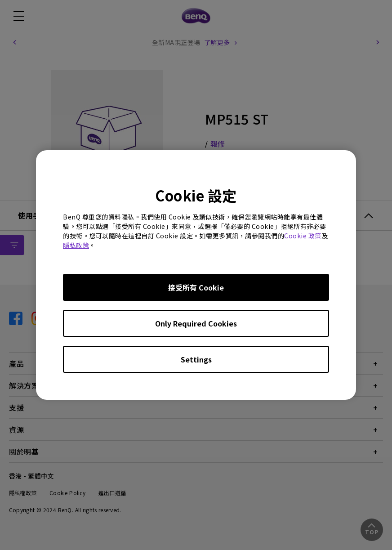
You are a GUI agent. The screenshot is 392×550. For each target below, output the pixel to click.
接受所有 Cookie (196, 287)
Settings (196, 359)
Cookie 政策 (303, 236)
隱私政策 (76, 245)
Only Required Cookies (196, 323)
